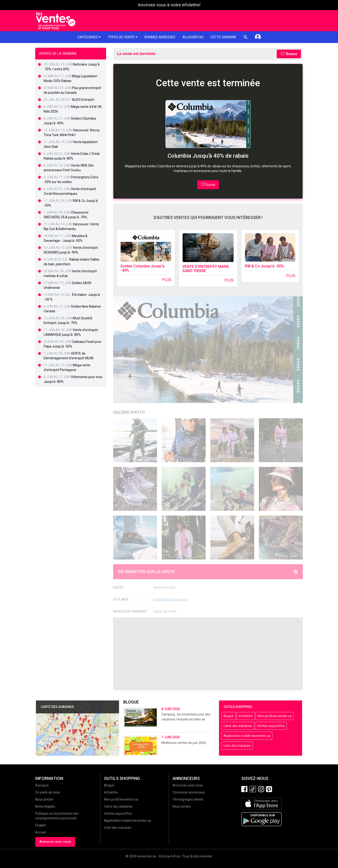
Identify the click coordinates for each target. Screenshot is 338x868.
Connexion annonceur (189, 792)
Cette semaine (223, 37)
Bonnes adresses (160, 37)
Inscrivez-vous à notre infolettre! (169, 5)
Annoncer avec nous (55, 842)
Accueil (41, 832)
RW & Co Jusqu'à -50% (264, 266)
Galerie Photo (129, 412)
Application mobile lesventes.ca (247, 736)
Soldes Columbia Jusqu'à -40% (142, 268)
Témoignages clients (188, 799)
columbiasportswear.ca (170, 599)
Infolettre (246, 716)
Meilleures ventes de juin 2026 (184, 743)
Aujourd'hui (193, 37)
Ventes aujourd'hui (271, 726)
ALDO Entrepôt (83, 100)
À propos (42, 785)
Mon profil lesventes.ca (275, 716)
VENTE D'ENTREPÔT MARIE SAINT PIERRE (206, 269)
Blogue (229, 716)
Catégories (89, 37)
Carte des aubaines (238, 726)
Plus (167, 280)
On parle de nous (48, 792)
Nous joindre (44, 799)
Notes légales (45, 806)
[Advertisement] (208, 654)
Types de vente (123, 37)
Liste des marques (237, 746)
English (40, 825)
